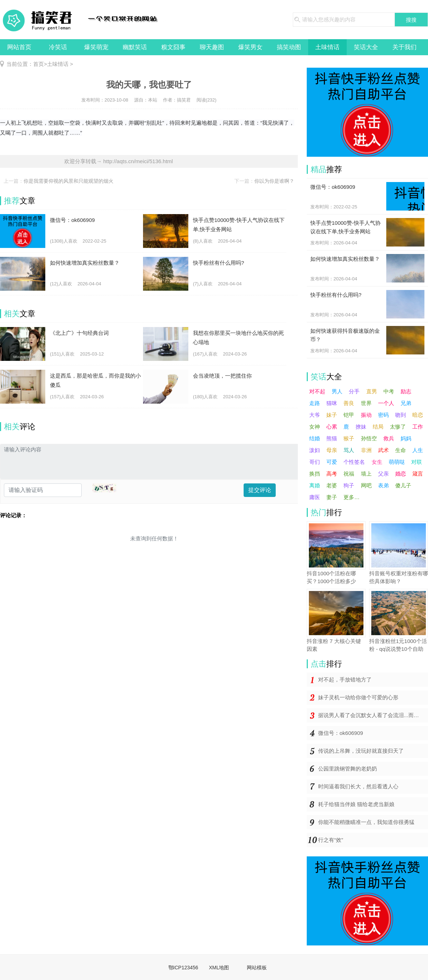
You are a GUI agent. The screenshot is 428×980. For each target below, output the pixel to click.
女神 (315, 427)
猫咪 (332, 403)
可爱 (332, 462)
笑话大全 (366, 47)
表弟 (383, 485)
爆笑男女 (250, 47)
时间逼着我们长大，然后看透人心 (358, 786)
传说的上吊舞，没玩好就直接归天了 (361, 751)
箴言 (418, 474)
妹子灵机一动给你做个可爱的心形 (358, 697)
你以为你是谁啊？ (274, 181)
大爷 (315, 415)
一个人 (386, 403)
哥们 (315, 462)
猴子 (349, 438)
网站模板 (257, 968)
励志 (406, 391)
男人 (337, 391)
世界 (366, 403)
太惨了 (398, 427)
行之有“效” (331, 840)
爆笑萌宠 (96, 47)
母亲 (332, 450)
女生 (377, 462)
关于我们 (404, 47)
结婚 (315, 438)
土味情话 (327, 47)
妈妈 (406, 438)
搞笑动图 (289, 47)
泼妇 (315, 450)
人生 (418, 450)
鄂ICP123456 (183, 968)
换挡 (315, 474)
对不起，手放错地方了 (345, 680)
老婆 (332, 485)
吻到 (401, 415)
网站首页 (19, 47)
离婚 (315, 485)
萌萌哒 (397, 462)
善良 (349, 403)
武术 (383, 450)
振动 (366, 415)
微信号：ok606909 (341, 733)
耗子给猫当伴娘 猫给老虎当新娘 (356, 804)
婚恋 (401, 474)
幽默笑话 (135, 47)
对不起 (317, 391)
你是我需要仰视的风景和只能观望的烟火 (68, 181)
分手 (354, 391)
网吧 (366, 485)
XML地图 (219, 968)
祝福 (349, 474)
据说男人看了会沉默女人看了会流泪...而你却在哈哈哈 (373, 715)
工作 (418, 427)
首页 (39, 64)
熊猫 (332, 438)
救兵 (389, 438)
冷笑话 (58, 47)
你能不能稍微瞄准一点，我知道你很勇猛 (366, 822)
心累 (332, 427)
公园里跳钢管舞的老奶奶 (348, 769)
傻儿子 (403, 485)
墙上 (366, 474)
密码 (383, 415)
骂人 (349, 450)
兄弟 (406, 403)
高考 (332, 474)
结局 (378, 427)
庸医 (315, 497)
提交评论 (260, 490)
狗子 (349, 485)
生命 (401, 450)
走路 (315, 403)
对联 (417, 462)
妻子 (332, 497)
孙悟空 (369, 438)
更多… (351, 497)
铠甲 (349, 415)
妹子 (332, 415)
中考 (389, 391)
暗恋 (418, 415)
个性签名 (354, 462)
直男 (372, 391)
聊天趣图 (212, 47)
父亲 (383, 474)
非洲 (366, 450)
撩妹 (361, 427)
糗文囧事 (173, 47)
